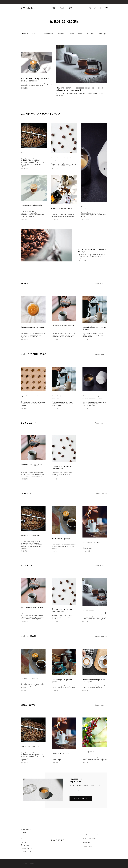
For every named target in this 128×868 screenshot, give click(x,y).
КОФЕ (53, 8)
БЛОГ (71, 8)
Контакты (105, 2)
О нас (31, 2)
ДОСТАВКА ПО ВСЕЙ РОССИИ (64, 2)
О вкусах (71, 34)
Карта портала (26, 839)
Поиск (23, 836)
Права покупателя (27, 848)
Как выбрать (91, 34)
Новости (80, 34)
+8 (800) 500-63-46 (89, 839)
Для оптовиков (26, 845)
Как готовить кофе (47, 34)
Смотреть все (101, 284)
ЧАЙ (62, 8)
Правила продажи (27, 851)
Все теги (25, 34)
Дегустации (60, 34)
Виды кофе (102, 34)
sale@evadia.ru (87, 843)
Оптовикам (40, 2)
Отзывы (23, 2)
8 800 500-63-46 (93, 2)
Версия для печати (27, 830)
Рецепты (34, 34)
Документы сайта (88, 846)
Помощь (24, 842)
